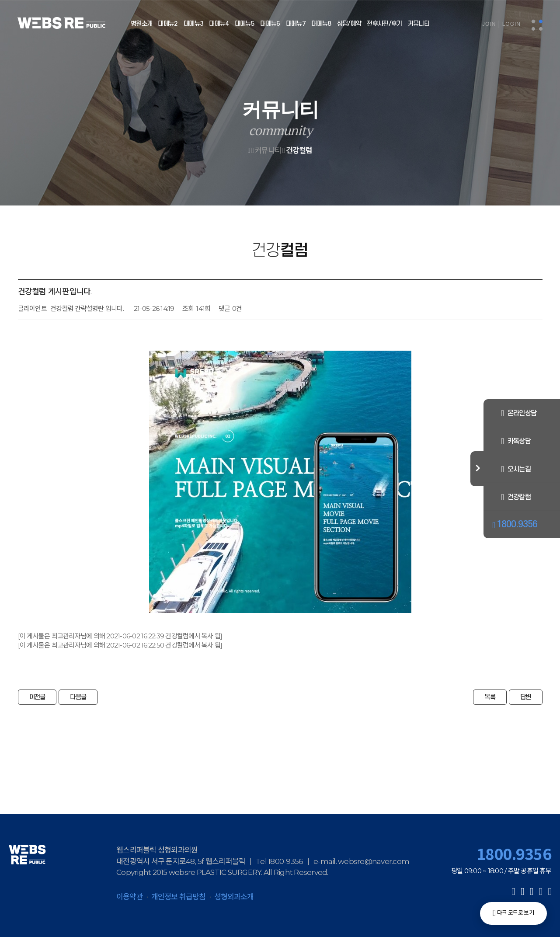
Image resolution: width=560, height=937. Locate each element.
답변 (526, 697)
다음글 (78, 697)
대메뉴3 (193, 24)
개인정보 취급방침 (178, 897)
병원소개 (141, 24)
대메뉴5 (245, 24)
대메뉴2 (168, 24)
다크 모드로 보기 (513, 913)
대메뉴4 (219, 24)
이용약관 (130, 897)
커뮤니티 (419, 24)
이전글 (37, 697)
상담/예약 (349, 24)
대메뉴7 (296, 24)
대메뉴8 (321, 24)
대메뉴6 (270, 24)
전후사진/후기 (384, 24)
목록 (490, 697)
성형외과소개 (234, 897)
